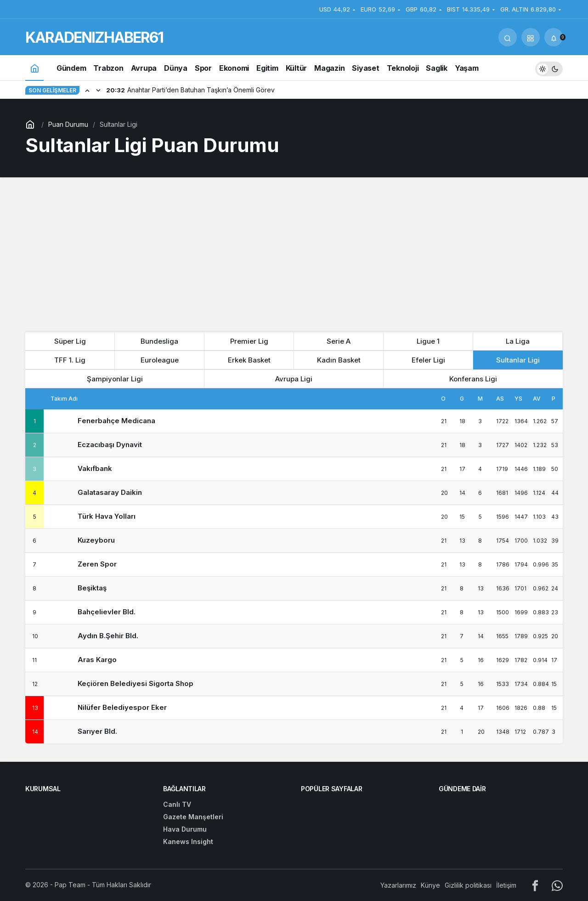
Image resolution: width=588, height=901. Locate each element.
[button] (531, 37)
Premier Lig (249, 341)
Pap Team (70, 885)
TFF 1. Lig (70, 360)
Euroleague (160, 360)
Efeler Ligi (428, 360)
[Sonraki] (98, 90)
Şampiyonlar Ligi (115, 379)
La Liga (518, 341)
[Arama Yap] (508, 37)
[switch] (549, 68)
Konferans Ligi (473, 379)
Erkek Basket (249, 360)
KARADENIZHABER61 (94, 37)
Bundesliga (159, 341)
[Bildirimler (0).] (554, 37)
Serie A (339, 341)
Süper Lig (70, 341)
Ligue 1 (428, 341)
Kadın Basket (339, 360)
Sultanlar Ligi (518, 360)
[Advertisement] (294, 251)
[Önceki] (87, 90)
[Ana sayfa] (34, 68)
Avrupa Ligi (294, 379)
